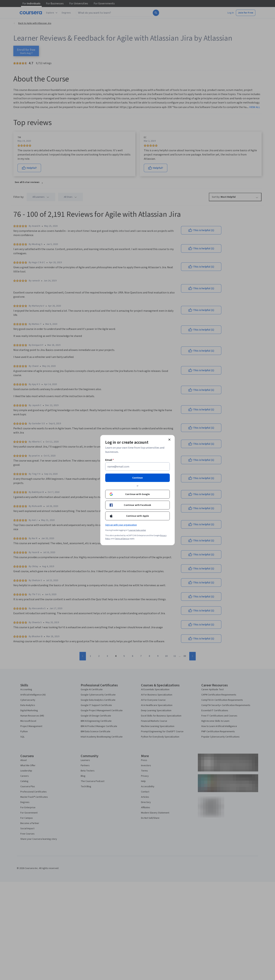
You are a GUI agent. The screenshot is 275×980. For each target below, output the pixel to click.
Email (110, 460)
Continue (137, 478)
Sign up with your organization (121, 525)
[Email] (137, 466)
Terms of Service (122, 539)
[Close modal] (169, 439)
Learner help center (137, 530)
